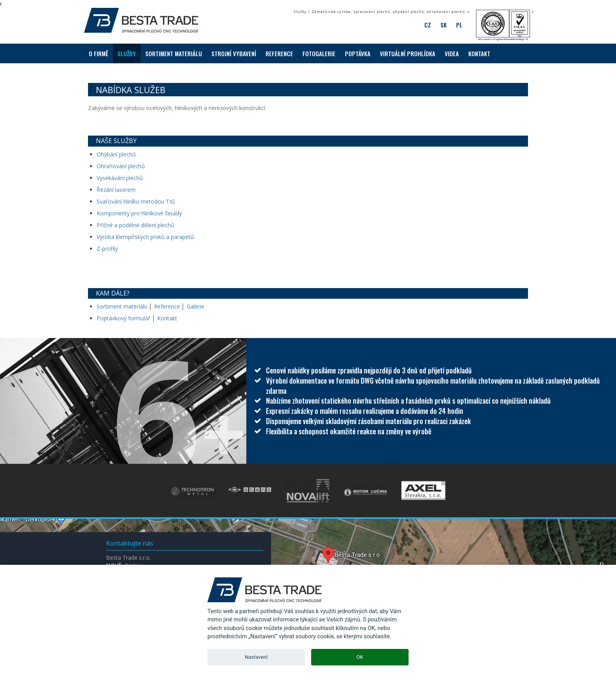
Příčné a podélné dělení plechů (136, 225)
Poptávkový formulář (124, 318)
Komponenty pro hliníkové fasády (139, 213)
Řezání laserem (116, 190)
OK (360, 657)
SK (444, 25)
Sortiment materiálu (123, 306)
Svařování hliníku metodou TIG (136, 201)
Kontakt (167, 318)
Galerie (195, 306)
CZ (428, 25)
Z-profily (107, 249)
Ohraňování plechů (121, 166)
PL (459, 25)
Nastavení (256, 657)
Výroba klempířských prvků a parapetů (145, 237)
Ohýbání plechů (116, 154)
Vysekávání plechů (120, 178)
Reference (167, 306)
